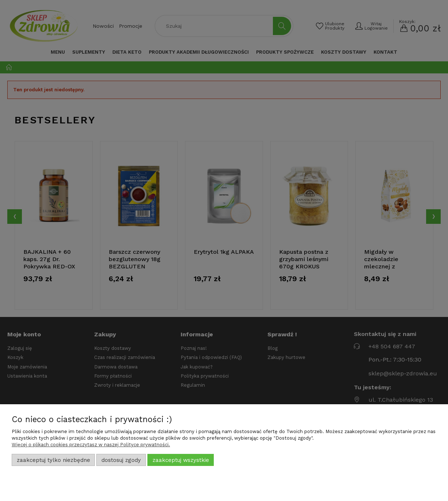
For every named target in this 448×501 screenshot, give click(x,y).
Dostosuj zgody (121, 460)
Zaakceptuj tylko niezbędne (53, 460)
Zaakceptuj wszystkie (181, 460)
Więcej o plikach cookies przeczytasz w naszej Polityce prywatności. (91, 445)
